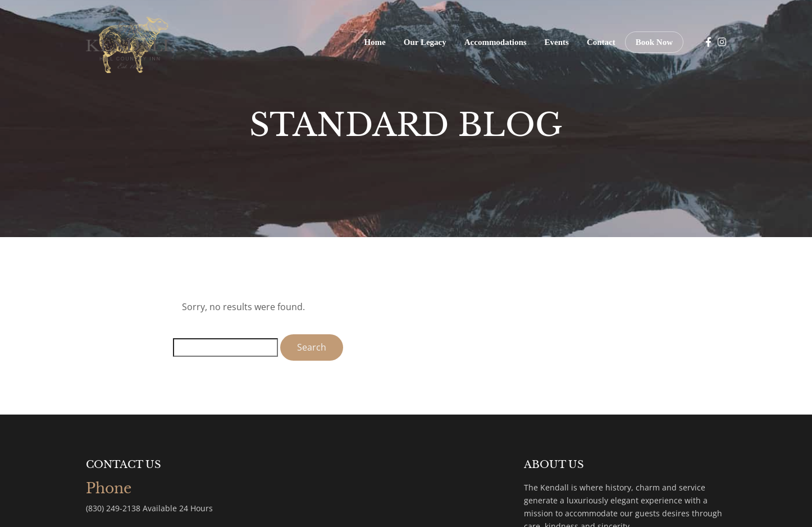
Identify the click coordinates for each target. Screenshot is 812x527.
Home (375, 42)
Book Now (654, 42)
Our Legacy (425, 42)
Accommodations (496, 42)
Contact (601, 42)
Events (557, 42)
